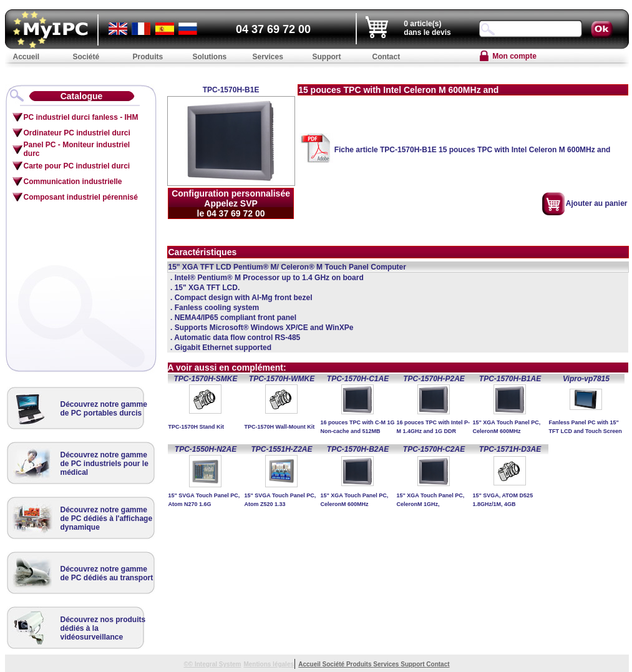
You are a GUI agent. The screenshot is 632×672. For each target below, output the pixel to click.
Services (387, 664)
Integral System (218, 664)
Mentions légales (269, 664)
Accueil (310, 664)
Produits (360, 664)
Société (334, 664)
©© (189, 664)
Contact (438, 664)
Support (413, 664)
